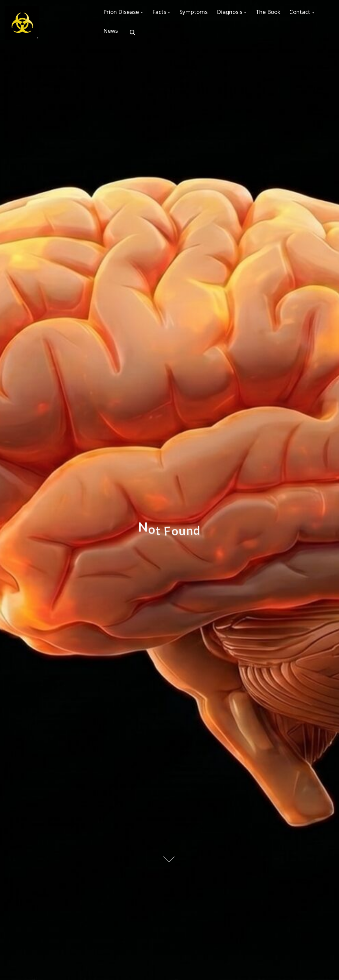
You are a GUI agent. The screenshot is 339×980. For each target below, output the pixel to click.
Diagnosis (243, 14)
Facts (165, 14)
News (151, 37)
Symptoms (203, 14)
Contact (116, 37)
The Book (286, 14)
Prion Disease (123, 14)
